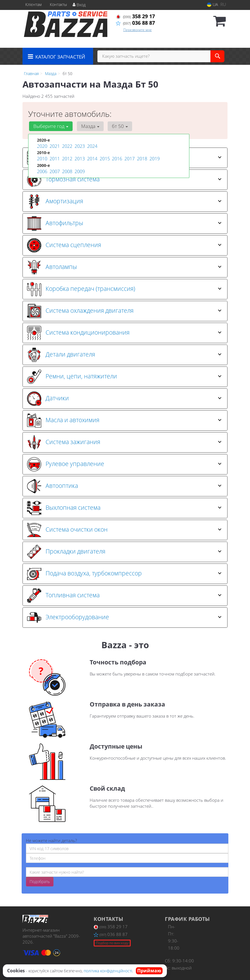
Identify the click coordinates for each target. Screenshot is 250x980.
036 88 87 (135, 23)
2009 (79, 170)
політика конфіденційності (108, 971)
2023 (79, 146)
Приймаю (149, 971)
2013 (79, 158)
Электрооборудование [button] (124, 618)
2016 (116, 158)
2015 (104, 158)
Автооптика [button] (124, 486)
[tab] (125, 180)
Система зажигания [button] (124, 442)
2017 (129, 158)
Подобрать (40, 881)
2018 (142, 158)
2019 (154, 158)
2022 (67, 146)
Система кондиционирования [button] (124, 333)
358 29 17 (135, 16)
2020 (42, 146)
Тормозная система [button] (124, 180)
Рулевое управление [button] (124, 464)
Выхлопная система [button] (124, 508)
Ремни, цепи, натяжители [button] (124, 377)
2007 (54, 170)
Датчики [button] (124, 399)
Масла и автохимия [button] (124, 420)
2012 (67, 158)
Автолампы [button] (124, 267)
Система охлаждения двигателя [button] (124, 311)
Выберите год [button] (50, 126)
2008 (67, 170)
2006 (42, 170)
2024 (92, 146)
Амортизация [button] (124, 202)
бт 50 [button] (115, 126)
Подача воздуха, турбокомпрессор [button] (124, 574)
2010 (42, 158)
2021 (54, 146)
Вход (79, 5)
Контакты (58, 4)
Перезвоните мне (138, 30)
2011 (54, 158)
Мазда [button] (87, 126)
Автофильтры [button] (124, 223)
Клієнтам (33, 4)
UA (212, 4)
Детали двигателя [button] (124, 355)
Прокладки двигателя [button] (124, 552)
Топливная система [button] (124, 596)
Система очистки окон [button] (124, 530)
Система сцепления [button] (124, 245)
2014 (92, 158)
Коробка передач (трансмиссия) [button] (124, 289)
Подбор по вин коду (112, 943)
